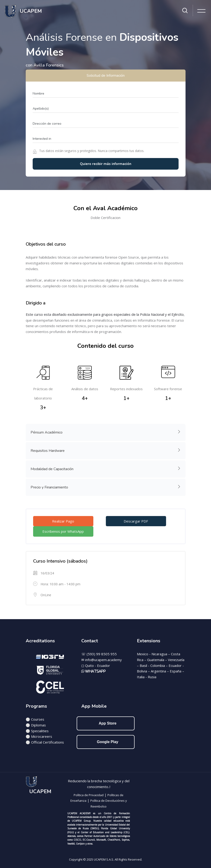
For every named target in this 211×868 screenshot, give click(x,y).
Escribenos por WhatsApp (63, 531)
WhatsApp (95, 671)
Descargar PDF (136, 521)
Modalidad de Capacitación (106, 469)
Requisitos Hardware (106, 450)
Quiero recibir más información (106, 164)
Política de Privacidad (89, 795)
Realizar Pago (63, 521)
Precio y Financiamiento (106, 487)
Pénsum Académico (106, 432)
